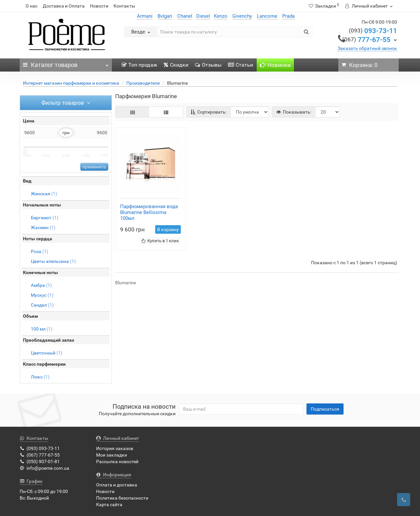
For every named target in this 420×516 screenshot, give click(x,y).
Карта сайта (109, 505)
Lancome (267, 16)
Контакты (124, 6)
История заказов (115, 448)
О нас (31, 6)
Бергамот (45, 218)
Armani (145, 16)
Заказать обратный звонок (367, 48)
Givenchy (242, 16)
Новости (99, 6)
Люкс (40, 377)
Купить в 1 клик (160, 241)
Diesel (203, 16)
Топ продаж (139, 65)
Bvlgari (165, 16)
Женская (44, 194)
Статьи (241, 65)
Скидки (176, 65)
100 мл (42, 329)
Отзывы (208, 65)
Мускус (42, 295)
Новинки (275, 65)
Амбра (41, 285)
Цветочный (47, 353)
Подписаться (325, 409)
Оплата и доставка (117, 485)
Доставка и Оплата (64, 6)
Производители (143, 83)
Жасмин (43, 227)
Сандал (42, 305)
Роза (40, 251)
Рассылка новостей (117, 462)
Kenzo (221, 16)
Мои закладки (112, 455)
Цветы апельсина (53, 261)
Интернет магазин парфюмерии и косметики (71, 83)
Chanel (185, 16)
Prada (288, 16)
